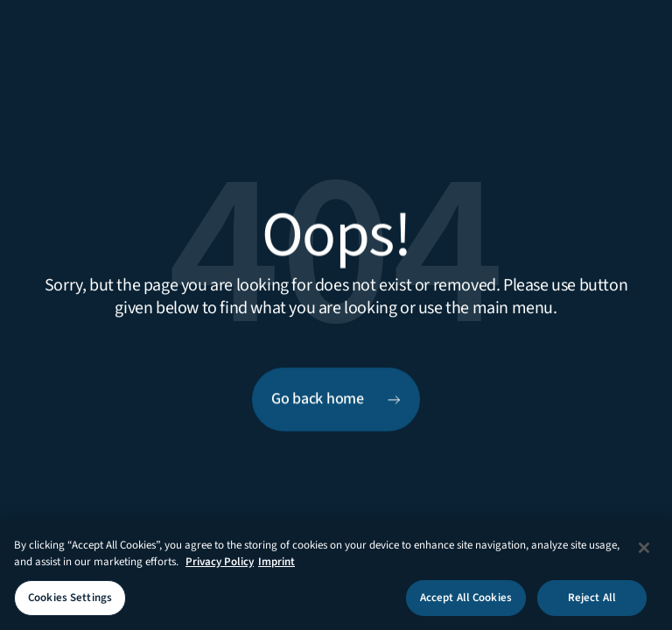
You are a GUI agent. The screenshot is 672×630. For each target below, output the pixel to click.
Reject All (592, 602)
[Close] (644, 552)
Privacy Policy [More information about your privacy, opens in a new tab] (220, 566)
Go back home (317, 399)
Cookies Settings (70, 602)
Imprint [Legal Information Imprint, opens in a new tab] (276, 566)
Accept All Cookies (466, 602)
